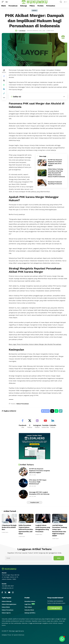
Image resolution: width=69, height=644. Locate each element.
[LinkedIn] (53, 423)
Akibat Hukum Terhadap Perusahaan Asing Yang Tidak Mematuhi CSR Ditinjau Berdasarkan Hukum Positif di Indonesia (56, 173)
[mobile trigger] (3, 2)
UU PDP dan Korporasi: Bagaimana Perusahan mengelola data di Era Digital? (39, 471)
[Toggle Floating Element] (62, 639)
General (34, 10)
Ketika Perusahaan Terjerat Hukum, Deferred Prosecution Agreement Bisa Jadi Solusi (26, 529)
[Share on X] (4, 80)
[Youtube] (45, 423)
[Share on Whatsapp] (4, 85)
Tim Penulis (22, 31)
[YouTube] (9, 592)
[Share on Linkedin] (4, 89)
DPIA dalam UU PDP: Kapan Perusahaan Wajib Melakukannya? (38, 482)
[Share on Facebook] (4, 76)
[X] (30, 423)
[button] (4, 93)
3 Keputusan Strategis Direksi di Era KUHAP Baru (9, 527)
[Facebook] (23, 423)
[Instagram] (37, 423)
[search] (61, 2)
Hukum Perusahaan (23, 404)
